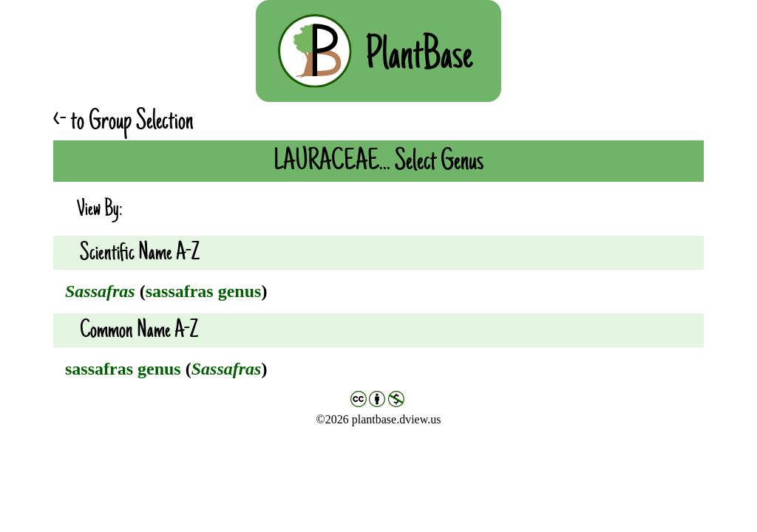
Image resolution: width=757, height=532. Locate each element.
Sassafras (100, 291)
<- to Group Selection (123, 121)
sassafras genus (204, 291)
